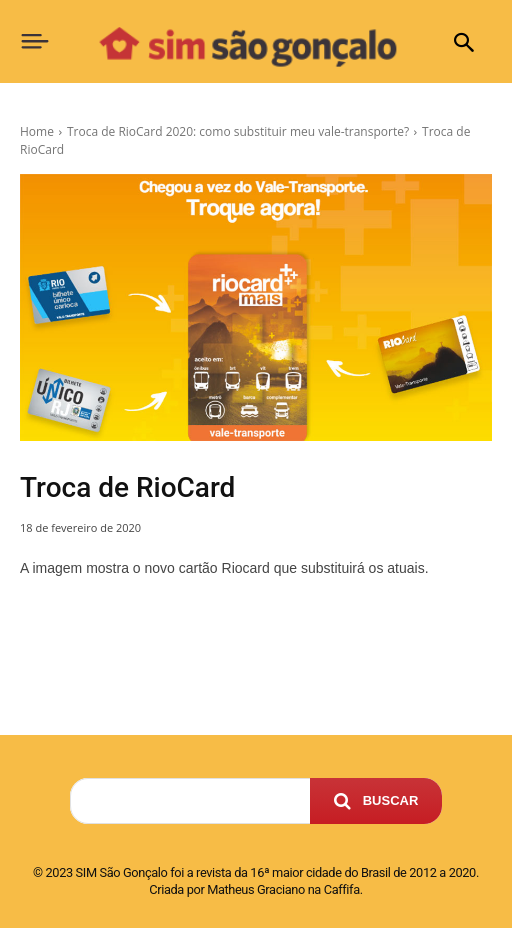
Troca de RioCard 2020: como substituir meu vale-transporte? (238, 131)
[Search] (376, 801)
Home (37, 131)
